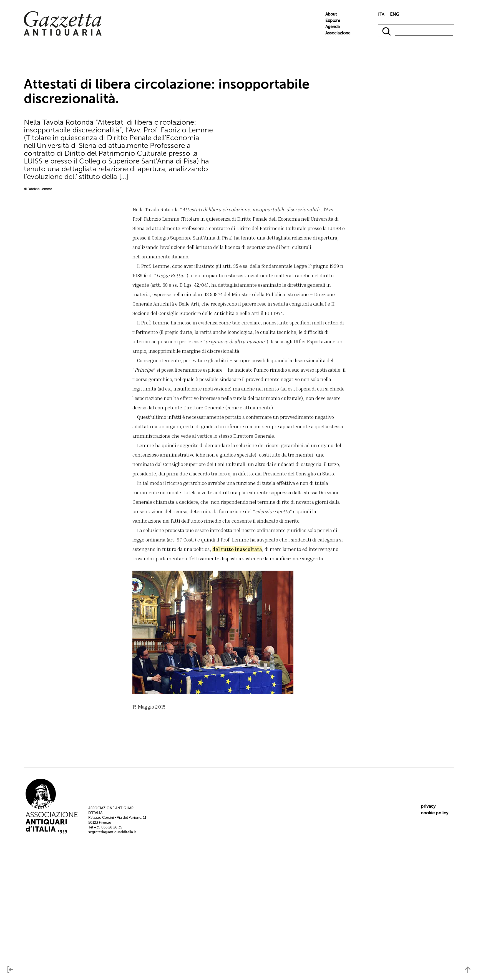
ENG (395, 14)
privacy (428, 806)
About (331, 14)
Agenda (333, 27)
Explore (333, 21)
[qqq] (387, 31)
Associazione (338, 33)
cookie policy (435, 813)
